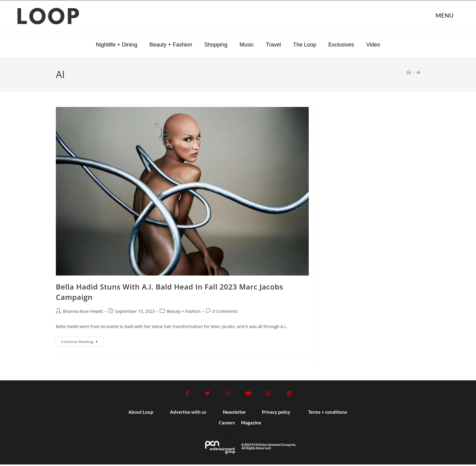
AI (418, 72)
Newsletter (234, 413)
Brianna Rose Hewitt (83, 311)
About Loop (141, 413)
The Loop (304, 45)
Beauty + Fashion (171, 45)
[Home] (409, 72)
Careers (227, 424)
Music (247, 45)
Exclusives (341, 45)
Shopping (216, 45)
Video (373, 45)
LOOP (49, 18)
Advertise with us (188, 413)
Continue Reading (82, 340)
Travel (273, 45)
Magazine (251, 424)
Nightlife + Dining (117, 45)
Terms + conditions (328, 413)
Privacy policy (276, 413)
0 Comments (225, 311)
